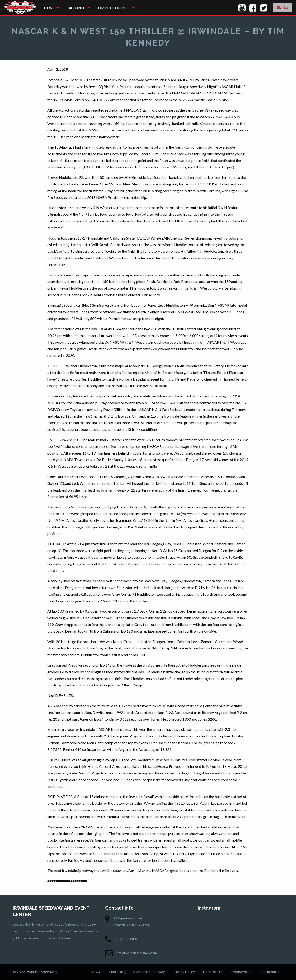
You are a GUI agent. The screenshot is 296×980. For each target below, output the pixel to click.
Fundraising (117, 972)
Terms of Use (213, 972)
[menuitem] (50, 8)
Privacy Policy (184, 972)
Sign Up (283, 8)
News (49, 8)
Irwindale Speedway (149, 972)
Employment (241, 972)
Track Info (75, 8)
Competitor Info (113, 8)
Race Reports (269, 972)
